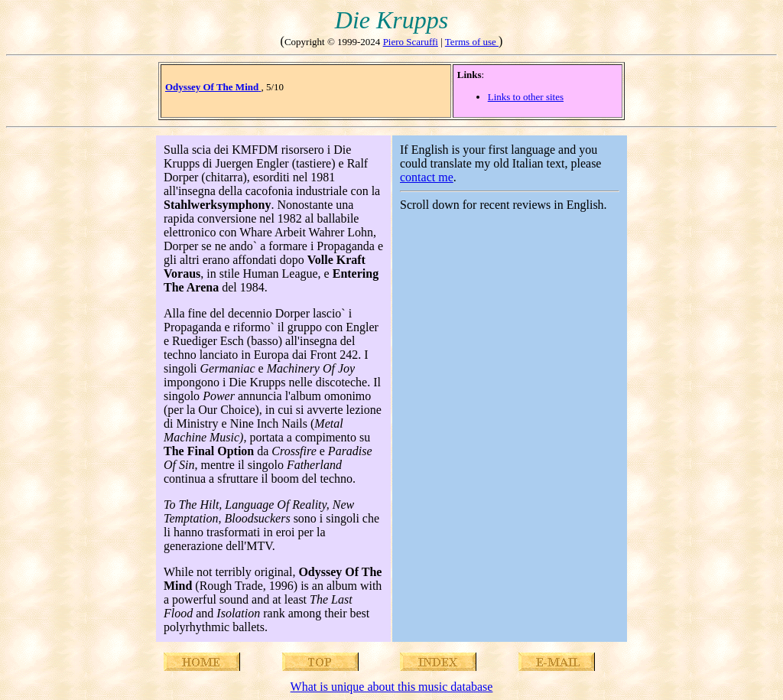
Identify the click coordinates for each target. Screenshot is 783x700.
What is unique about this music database (392, 687)
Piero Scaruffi (411, 42)
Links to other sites (526, 97)
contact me (427, 177)
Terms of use (472, 42)
